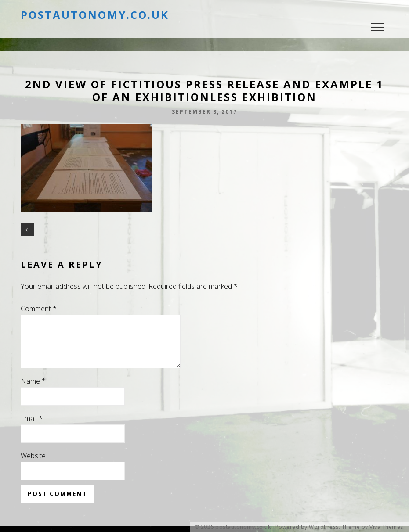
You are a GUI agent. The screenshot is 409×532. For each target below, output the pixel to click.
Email (32, 429)
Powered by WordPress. (308, 527)
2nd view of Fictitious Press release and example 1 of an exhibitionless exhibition (27, 230)
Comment (39, 309)
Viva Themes (386, 527)
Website (33, 466)
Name (33, 392)
